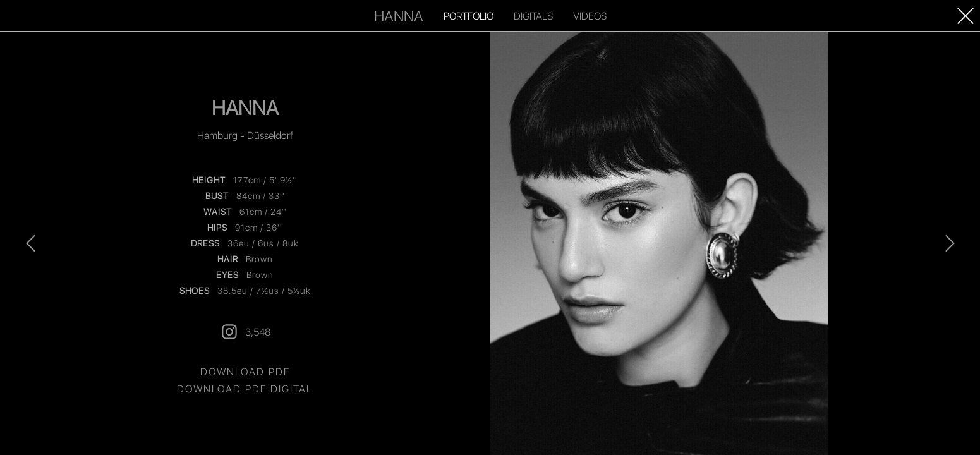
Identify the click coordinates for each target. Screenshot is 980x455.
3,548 (245, 332)
